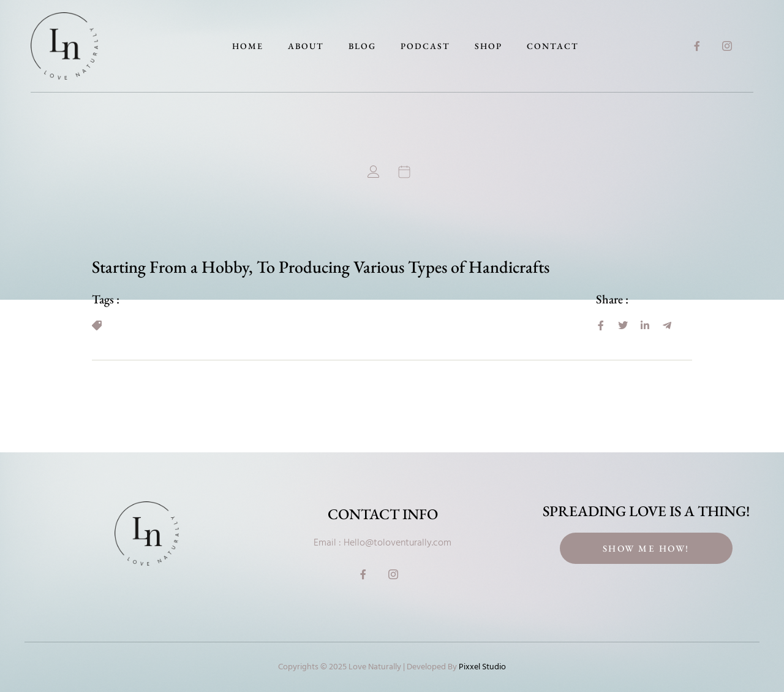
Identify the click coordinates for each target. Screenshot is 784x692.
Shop (488, 46)
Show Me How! (646, 548)
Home (248, 46)
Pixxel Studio (482, 667)
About (306, 46)
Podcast (425, 46)
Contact (553, 46)
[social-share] (601, 325)
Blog (362, 46)
